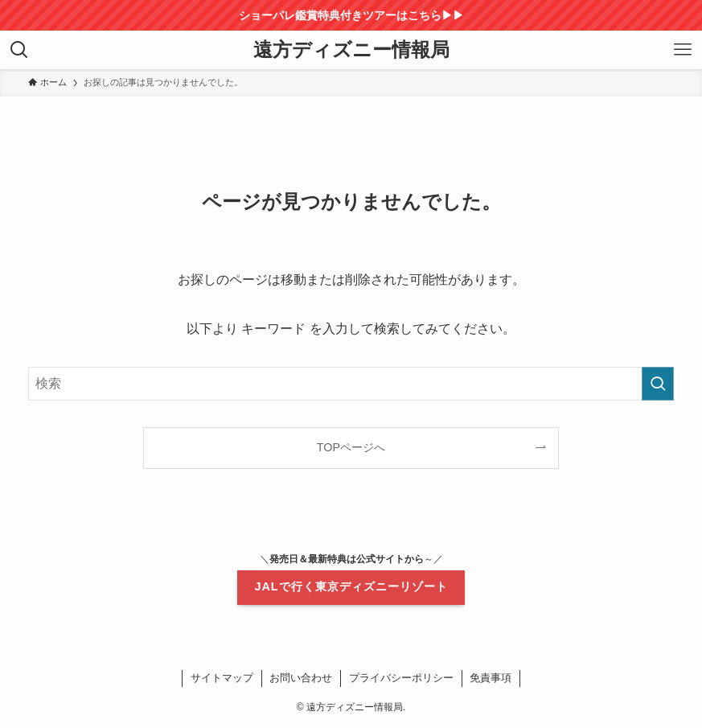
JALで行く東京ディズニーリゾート (351, 586)
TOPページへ (351, 447)
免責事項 (491, 678)
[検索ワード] (351, 384)
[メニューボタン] (683, 50)
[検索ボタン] (19, 50)
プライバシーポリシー (401, 678)
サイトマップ (222, 678)
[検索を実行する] (658, 384)
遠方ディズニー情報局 (351, 50)
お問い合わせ (301, 678)
